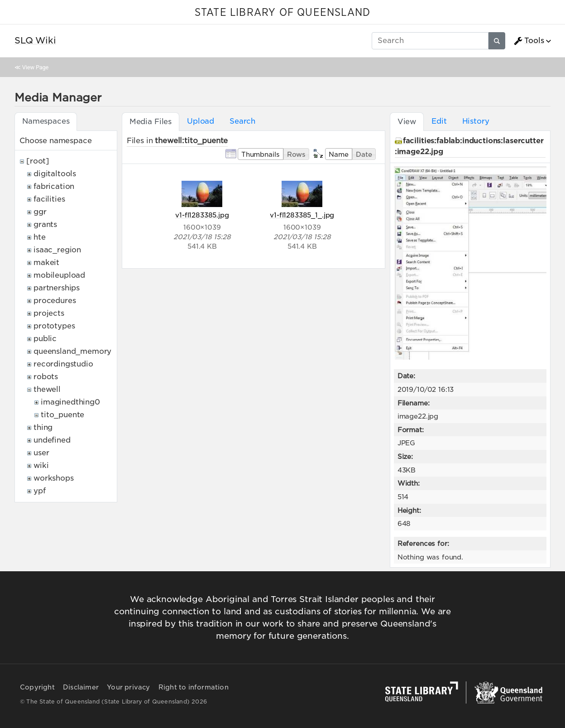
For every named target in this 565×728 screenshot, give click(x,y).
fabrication (54, 186)
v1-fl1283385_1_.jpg (302, 215)
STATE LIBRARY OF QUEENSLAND (282, 13)
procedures (55, 301)
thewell (47, 389)
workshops (54, 478)
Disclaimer (81, 687)
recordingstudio (63, 364)
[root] (38, 161)
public (45, 339)
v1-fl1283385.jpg (202, 215)
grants (45, 224)
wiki (41, 465)
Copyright (37, 687)
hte (40, 237)
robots (46, 377)
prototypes (54, 326)
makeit (46, 263)
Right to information (194, 687)
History (476, 121)
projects (49, 313)
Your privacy (128, 687)
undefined (52, 440)
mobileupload (59, 275)
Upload (201, 121)
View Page (35, 67)
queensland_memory (72, 351)
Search (242, 121)
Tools (529, 41)
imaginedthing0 (70, 402)
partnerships (57, 288)
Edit (439, 121)
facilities (49, 199)
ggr (40, 212)
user (41, 453)
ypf (40, 491)
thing (43, 427)
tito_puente (62, 415)
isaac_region (57, 250)
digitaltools (55, 174)
